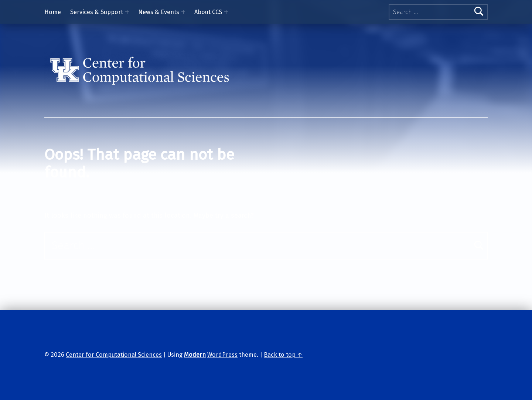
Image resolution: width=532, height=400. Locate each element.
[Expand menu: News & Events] (183, 12)
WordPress (222, 355)
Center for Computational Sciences (114, 355)
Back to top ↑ (283, 355)
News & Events (159, 12)
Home (53, 12)
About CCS (208, 12)
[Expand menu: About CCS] (226, 12)
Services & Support (97, 12)
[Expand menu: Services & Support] (127, 12)
